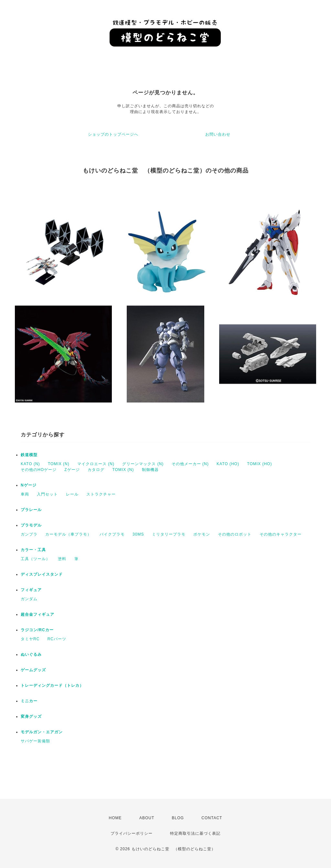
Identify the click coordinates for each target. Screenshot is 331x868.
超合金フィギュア (37, 614)
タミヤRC (30, 639)
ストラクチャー (101, 494)
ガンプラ (29, 534)
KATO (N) (30, 464)
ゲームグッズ (33, 670)
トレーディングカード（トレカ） (52, 685)
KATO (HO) (228, 464)
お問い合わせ (218, 134)
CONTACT (212, 818)
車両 (25, 494)
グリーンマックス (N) (143, 464)
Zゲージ (72, 470)
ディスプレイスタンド (42, 574)
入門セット (47, 494)
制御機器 (150, 470)
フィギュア (31, 590)
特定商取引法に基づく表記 (195, 833)
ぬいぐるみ (31, 654)
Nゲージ (29, 485)
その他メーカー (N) (190, 464)
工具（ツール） (35, 559)
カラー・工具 (33, 550)
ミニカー (29, 701)
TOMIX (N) (59, 464)
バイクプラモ (112, 534)
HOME (115, 818)
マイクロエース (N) (96, 464)
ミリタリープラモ (169, 534)
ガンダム (29, 599)
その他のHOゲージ (39, 470)
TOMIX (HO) (259, 464)
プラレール (31, 510)
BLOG (178, 818)
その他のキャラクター (281, 534)
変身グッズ (31, 716)
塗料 (62, 559)
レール (72, 494)
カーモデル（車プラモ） (68, 534)
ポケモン (202, 534)
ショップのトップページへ (113, 134)
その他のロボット (235, 534)
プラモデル (31, 525)
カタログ (96, 470)
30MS (138, 534)
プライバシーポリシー (132, 833)
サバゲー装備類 (35, 741)
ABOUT (147, 818)
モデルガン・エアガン (42, 732)
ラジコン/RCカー (37, 630)
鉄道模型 (29, 455)
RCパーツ (57, 639)
